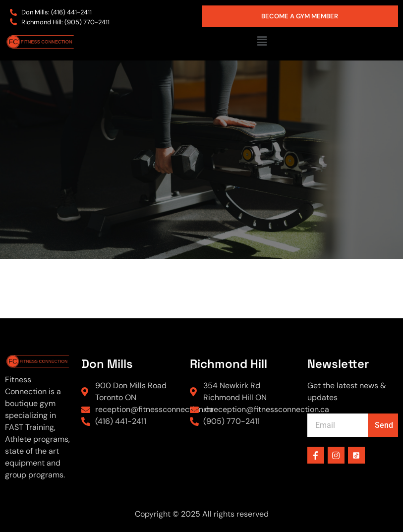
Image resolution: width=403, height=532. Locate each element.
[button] (262, 41)
